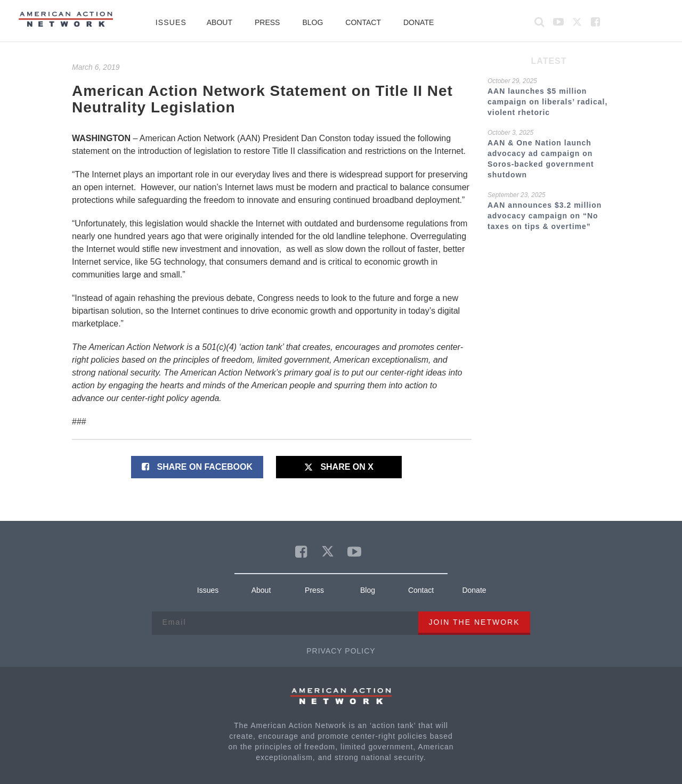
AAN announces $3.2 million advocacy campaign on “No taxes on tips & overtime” (545, 216)
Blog (312, 22)
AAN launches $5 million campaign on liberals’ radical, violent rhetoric (547, 102)
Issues (171, 22)
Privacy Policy (341, 651)
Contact (363, 22)
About (220, 22)
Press (267, 22)
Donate (419, 22)
